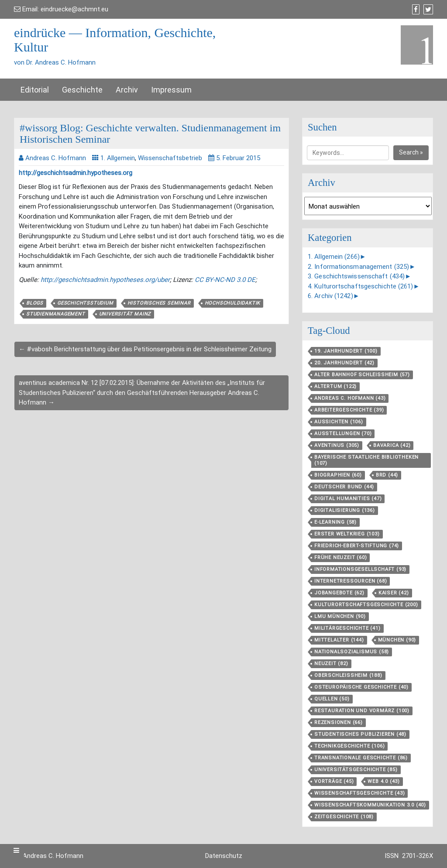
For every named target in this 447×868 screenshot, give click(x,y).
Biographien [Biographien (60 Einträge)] (338, 475)
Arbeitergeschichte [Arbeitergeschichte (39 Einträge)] (349, 410)
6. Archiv (330, 296)
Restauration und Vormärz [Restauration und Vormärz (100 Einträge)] (362, 711)
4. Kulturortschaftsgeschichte (361, 286)
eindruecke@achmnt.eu (74, 9)
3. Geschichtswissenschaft (356, 276)
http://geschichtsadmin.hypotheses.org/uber (105, 280)
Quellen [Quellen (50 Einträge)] (332, 699)
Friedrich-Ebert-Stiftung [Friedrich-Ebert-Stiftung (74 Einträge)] (357, 546)
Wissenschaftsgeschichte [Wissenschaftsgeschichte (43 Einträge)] (359, 793)
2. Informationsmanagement (358, 267)
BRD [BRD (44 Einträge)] (387, 475)
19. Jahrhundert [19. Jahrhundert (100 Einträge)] (346, 351)
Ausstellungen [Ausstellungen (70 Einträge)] (343, 434)
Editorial (35, 90)
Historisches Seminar (159, 303)
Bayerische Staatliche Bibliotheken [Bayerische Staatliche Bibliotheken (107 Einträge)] (366, 460)
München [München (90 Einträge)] (397, 640)
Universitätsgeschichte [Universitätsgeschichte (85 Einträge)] (356, 770)
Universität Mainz (125, 314)
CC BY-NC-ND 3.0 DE (225, 280)
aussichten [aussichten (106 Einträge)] (339, 422)
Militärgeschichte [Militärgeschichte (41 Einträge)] (347, 628)
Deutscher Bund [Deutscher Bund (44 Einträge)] (344, 487)
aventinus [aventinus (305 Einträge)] (337, 445)
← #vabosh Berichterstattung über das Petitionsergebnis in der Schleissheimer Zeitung (145, 349)
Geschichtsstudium (85, 303)
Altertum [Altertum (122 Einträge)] (335, 386)
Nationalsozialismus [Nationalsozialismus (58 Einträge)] (352, 652)
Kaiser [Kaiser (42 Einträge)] (394, 593)
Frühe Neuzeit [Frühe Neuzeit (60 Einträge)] (340, 558)
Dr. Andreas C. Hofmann (49, 856)
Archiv (127, 90)
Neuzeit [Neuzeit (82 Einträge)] (331, 664)
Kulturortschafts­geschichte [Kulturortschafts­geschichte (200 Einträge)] (366, 605)
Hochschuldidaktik (233, 303)
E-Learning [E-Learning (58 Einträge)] (335, 522)
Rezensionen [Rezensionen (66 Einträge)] (339, 722)
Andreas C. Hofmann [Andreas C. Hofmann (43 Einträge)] (350, 398)
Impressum (171, 90)
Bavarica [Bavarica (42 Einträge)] (392, 445)
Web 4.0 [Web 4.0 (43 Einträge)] (384, 781)
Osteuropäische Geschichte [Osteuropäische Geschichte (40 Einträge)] (361, 687)
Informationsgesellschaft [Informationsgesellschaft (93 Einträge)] (360, 569)
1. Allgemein (118, 158)
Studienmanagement (56, 314)
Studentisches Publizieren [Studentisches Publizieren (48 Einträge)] (360, 734)
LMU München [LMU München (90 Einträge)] (340, 616)
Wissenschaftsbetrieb (170, 158)
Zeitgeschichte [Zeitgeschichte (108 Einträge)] (344, 817)
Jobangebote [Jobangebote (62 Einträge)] (339, 593)
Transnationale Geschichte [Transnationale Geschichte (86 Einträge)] (361, 758)
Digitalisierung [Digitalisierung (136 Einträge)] (345, 510)
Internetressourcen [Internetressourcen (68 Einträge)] (351, 581)
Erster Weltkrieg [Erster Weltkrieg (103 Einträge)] (347, 534)
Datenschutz (224, 856)
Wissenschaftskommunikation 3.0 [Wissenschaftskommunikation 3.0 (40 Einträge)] (370, 805)
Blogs (35, 303)
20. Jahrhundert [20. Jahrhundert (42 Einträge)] (344, 363)
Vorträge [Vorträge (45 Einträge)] (334, 781)
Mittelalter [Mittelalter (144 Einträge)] (339, 640)
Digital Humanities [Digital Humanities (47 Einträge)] (348, 499)
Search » (411, 152)
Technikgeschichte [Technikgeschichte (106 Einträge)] (349, 746)
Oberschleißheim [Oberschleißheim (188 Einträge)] (348, 675)
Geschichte (82, 90)
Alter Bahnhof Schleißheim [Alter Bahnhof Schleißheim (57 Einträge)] (362, 375)
